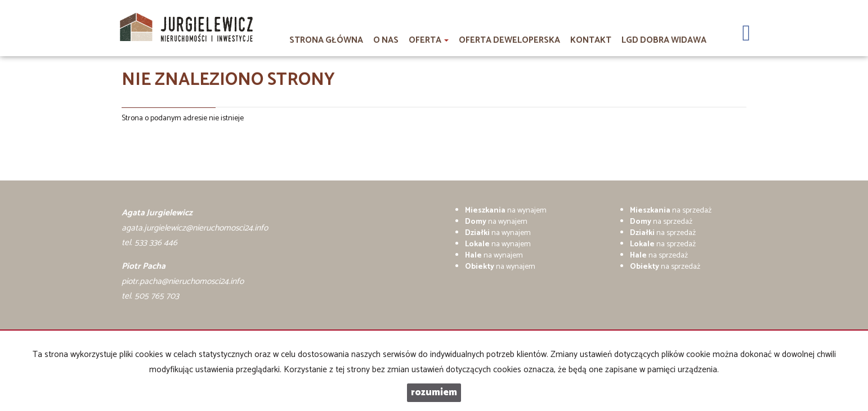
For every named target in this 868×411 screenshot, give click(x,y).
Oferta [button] (429, 40)
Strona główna (326, 40)
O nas (386, 40)
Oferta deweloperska (509, 40)
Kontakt (591, 40)
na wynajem (506, 211)
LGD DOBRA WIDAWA (664, 40)
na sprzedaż (671, 211)
